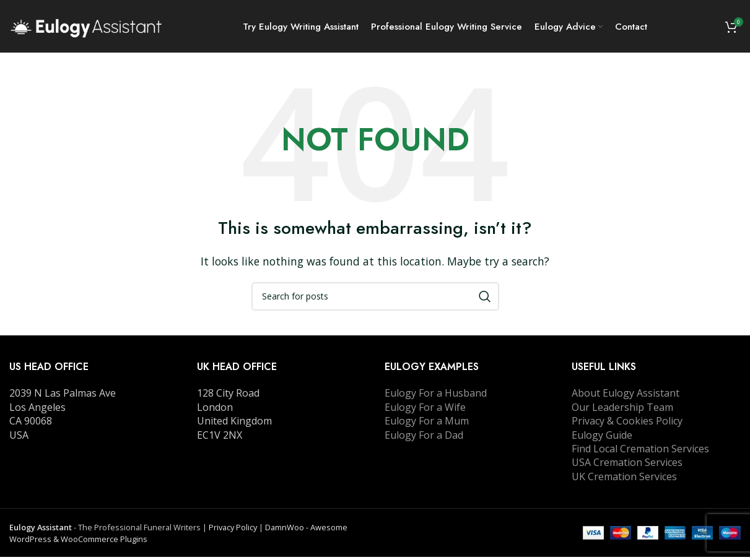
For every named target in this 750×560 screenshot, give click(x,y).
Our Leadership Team (622, 410)
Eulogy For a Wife (425, 410)
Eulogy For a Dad (424, 437)
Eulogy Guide (602, 437)
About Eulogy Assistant (626, 396)
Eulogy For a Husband (436, 396)
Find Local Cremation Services (640, 452)
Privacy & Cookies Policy (627, 424)
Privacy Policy (233, 530)
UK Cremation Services (624, 479)
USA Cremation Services (627, 465)
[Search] (375, 299)
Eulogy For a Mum (427, 424)
